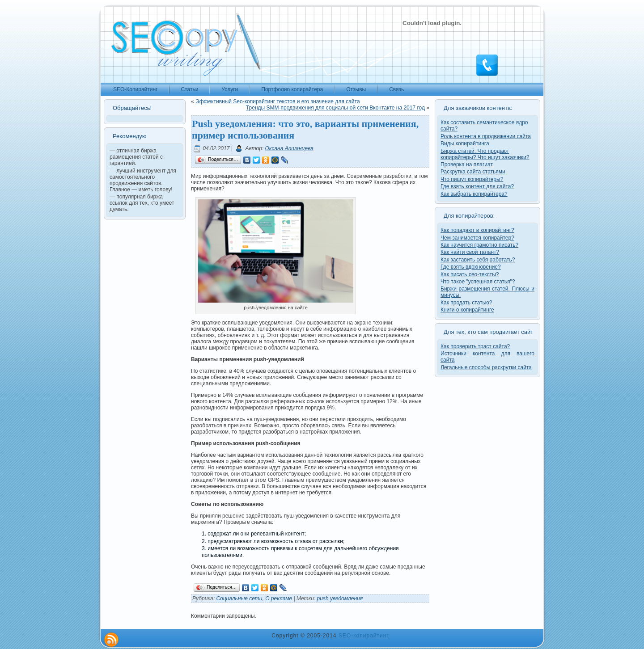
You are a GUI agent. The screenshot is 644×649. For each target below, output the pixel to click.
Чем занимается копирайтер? (477, 238)
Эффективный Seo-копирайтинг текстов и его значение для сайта (278, 101)
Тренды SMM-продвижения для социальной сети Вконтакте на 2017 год (335, 108)
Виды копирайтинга (465, 143)
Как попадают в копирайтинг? (477, 230)
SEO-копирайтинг (364, 636)
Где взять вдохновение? (471, 267)
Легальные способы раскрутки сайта (486, 367)
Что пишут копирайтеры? (472, 179)
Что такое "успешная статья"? (478, 282)
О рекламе (279, 598)
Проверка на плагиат (466, 164)
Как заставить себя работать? (478, 260)
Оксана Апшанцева (289, 148)
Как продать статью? (466, 303)
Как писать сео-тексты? (470, 274)
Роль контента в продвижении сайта (486, 136)
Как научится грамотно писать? (479, 245)
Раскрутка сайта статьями (473, 172)
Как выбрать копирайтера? (474, 194)
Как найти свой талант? (470, 252)
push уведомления (340, 598)
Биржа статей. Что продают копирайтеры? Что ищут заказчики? (485, 154)
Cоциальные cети (239, 598)
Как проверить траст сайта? (475, 346)
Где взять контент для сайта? (477, 186)
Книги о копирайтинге (467, 310)
